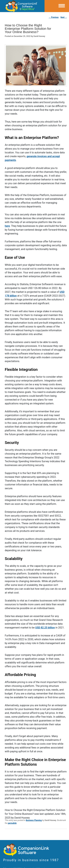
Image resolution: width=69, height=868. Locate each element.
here (7, 226)
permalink (12, 823)
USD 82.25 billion (45, 628)
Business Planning (34, 820)
